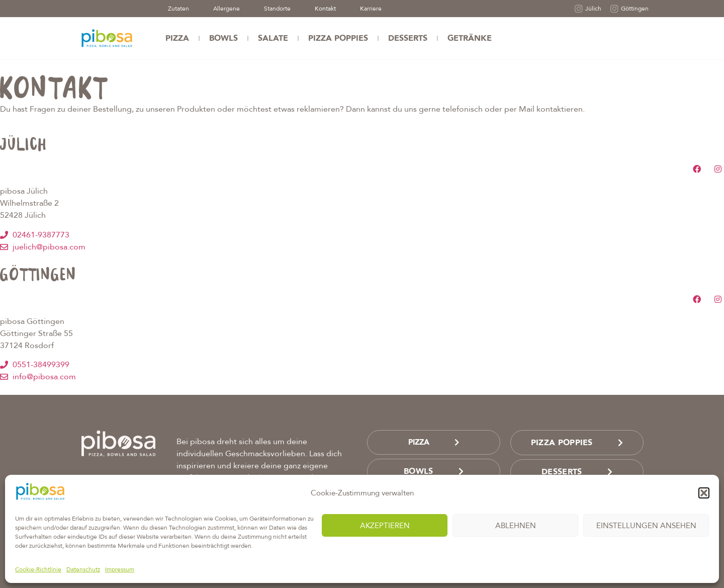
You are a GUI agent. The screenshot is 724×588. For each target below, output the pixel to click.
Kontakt (325, 9)
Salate (273, 38)
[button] (704, 493)
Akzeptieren (385, 526)
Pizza (177, 38)
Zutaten (178, 9)
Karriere (371, 9)
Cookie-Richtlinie (38, 569)
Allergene (227, 9)
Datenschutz (83, 569)
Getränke (470, 38)
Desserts (408, 38)
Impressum (120, 569)
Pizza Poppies (338, 38)
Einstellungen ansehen (646, 526)
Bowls (223, 38)
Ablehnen (516, 526)
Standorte (277, 9)
